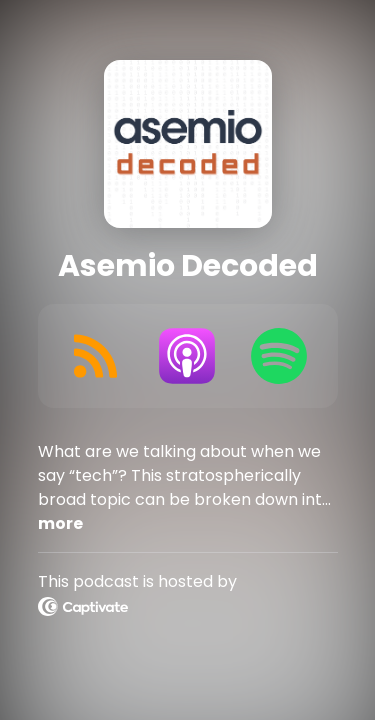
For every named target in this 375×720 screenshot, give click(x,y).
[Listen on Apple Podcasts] (187, 356)
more (60, 523)
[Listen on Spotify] (279, 356)
